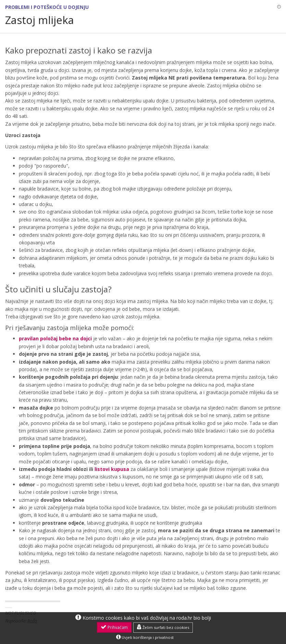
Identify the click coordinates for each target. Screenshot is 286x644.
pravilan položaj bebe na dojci (55, 338)
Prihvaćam (114, 627)
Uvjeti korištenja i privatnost (145, 637)
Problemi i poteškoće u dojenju (47, 7)
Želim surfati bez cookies (163, 627)
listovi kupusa (112, 469)
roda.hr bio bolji (194, 618)
